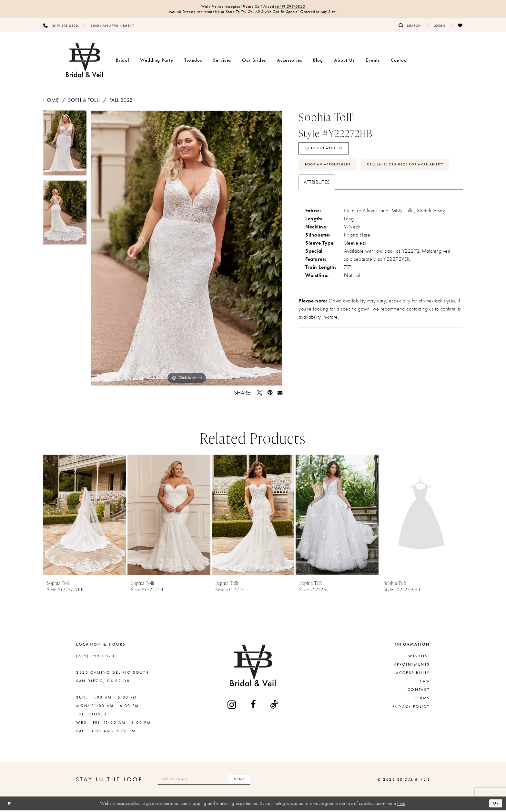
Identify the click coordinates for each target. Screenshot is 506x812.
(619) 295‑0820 (295, 7)
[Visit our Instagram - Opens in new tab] (232, 706)
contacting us (420, 334)
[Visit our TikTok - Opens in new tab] (274, 706)
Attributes (317, 208)
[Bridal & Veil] (84, 62)
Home (51, 102)
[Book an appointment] (112, 27)
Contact (419, 691)
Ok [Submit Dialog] (495, 805)
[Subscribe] (254, 781)
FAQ (425, 682)
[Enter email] (212, 781)
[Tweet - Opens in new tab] (259, 394)
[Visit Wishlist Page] (460, 27)
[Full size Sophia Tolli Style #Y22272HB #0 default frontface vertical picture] (187, 250)
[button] (440, 27)
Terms (422, 699)
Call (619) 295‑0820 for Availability (351, 189)
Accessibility (413, 674)
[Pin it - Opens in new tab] (270, 394)
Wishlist (419, 657)
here (401, 805)
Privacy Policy (411, 708)
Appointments (412, 666)
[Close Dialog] (10, 805)
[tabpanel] (65, 147)
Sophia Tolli (84, 102)
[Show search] (410, 27)
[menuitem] (61, 27)
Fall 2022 (121, 102)
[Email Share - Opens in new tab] (280, 394)
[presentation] (85, 516)
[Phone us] (61, 27)
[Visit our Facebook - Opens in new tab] (254, 706)
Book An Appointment (333, 170)
